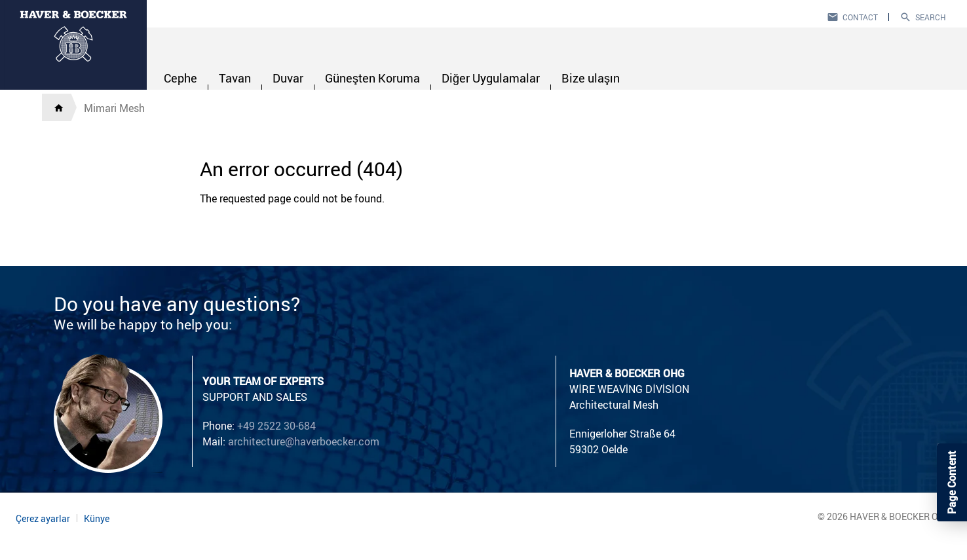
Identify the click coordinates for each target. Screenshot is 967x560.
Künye (97, 519)
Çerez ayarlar (43, 518)
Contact (860, 17)
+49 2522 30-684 (276, 426)
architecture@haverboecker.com (304, 441)
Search (931, 17)
